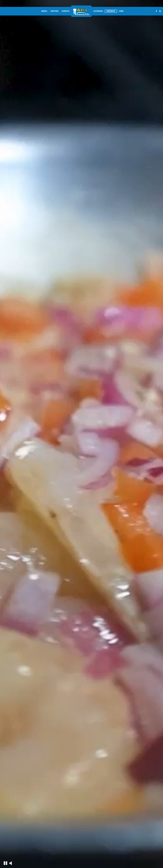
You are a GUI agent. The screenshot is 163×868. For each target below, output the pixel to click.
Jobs (121, 11)
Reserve (111, 11)
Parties (55, 11)
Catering (98, 11)
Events (66, 11)
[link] (81, 11)
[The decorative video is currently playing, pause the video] (5, 863)
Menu (44, 11)
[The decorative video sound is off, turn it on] (11, 863)
